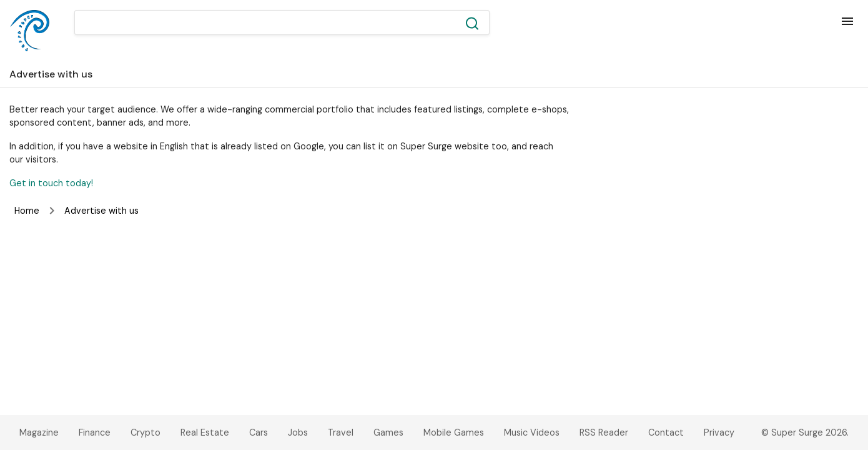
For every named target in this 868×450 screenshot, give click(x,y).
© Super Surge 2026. (805, 432)
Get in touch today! (51, 183)
